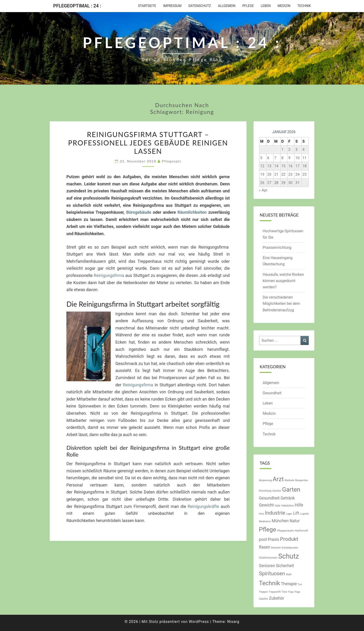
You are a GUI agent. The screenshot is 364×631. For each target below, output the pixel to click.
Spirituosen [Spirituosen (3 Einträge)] (272, 573)
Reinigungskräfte (203, 506)
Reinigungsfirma (109, 275)
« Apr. (264, 190)
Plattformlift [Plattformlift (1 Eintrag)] (301, 531)
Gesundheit (272, 393)
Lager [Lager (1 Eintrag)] (289, 514)
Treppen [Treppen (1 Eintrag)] (264, 592)
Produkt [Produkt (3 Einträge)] (289, 539)
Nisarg (233, 622)
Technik (304, 6)
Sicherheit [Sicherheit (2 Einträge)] (285, 566)
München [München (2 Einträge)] (280, 521)
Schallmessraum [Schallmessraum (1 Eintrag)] (268, 558)
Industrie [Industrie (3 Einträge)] (275, 513)
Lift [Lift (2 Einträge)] (296, 513)
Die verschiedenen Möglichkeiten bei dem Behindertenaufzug (281, 304)
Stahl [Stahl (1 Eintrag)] (289, 574)
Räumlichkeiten (192, 212)
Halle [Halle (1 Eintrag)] (277, 506)
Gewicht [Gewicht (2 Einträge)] (266, 505)
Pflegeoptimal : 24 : (77, 6)
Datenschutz (200, 6)
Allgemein (227, 6)
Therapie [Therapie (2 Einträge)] (289, 584)
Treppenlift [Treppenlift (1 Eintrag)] (275, 592)
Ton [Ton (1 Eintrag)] (300, 584)
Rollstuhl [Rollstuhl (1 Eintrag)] (276, 548)
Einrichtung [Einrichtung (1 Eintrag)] (265, 491)
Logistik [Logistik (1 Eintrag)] (304, 514)
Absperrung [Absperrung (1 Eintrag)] (265, 480)
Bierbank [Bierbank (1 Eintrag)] (289, 480)
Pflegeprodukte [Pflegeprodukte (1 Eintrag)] (285, 531)
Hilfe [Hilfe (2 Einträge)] (299, 505)
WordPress (199, 622)
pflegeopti (172, 161)
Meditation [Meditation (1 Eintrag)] (265, 521)
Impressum (172, 6)
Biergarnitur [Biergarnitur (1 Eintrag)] (302, 480)
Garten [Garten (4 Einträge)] (291, 490)
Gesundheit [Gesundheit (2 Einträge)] (269, 498)
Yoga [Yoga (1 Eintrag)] (291, 592)
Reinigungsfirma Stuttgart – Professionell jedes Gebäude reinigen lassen (148, 143)
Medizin (284, 6)
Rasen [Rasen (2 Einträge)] (265, 547)
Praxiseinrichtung (277, 248)
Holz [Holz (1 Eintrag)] (262, 514)
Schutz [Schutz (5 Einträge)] (289, 556)
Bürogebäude (139, 212)
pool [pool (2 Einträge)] (263, 539)
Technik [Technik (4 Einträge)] (270, 583)
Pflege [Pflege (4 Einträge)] (268, 529)
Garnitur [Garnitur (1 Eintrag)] (277, 491)
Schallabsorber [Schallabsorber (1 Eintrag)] (290, 548)
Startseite (147, 6)
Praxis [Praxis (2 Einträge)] (274, 539)
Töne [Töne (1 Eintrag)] (284, 592)
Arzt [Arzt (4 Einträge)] (278, 479)
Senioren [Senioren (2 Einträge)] (267, 566)
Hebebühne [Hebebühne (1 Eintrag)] (287, 506)
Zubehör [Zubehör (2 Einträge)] (277, 598)
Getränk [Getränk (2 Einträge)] (288, 498)
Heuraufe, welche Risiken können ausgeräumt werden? (283, 281)
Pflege (248, 6)
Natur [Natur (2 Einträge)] (295, 521)
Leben (266, 6)
